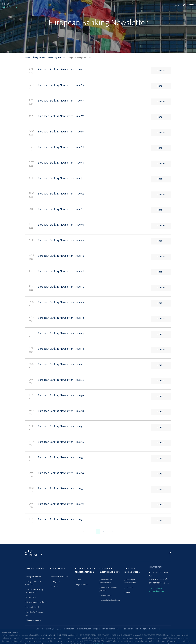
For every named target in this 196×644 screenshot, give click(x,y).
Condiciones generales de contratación (150, 635)
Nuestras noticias (34, 620)
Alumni (54, 586)
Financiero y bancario (56, 58)
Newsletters (106, 596)
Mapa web (34, 635)
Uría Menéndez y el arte (36, 602)
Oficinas (129, 588)
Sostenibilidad (32, 607)
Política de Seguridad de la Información (94, 635)
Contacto (99, 641)
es (176, 6)
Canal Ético (31, 597)
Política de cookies (49, 635)
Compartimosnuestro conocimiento (110, 570)
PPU (128, 592)
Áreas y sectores (39, 58)
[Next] (108, 532)
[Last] (113, 532)
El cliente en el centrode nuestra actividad (85, 570)
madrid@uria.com (157, 591)
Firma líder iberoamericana (132, 570)
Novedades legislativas (111, 600)
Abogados (56, 582)
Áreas (78, 580)
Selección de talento (60, 577)
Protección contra (122, 635)
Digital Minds (82, 585)
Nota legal (88, 641)
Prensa (109, 641)
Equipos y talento (58, 569)
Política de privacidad (67, 635)
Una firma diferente (34, 569)
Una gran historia (34, 577)
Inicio (28, 58)
